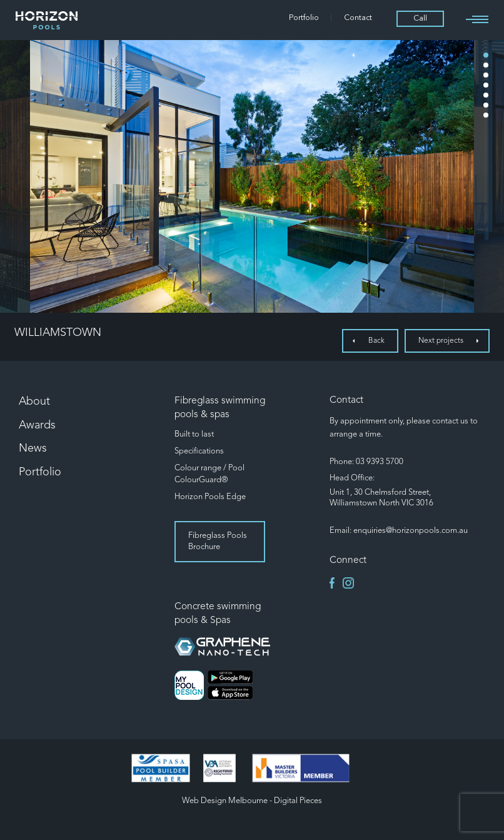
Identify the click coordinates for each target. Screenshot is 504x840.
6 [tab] (486, 105)
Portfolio (304, 18)
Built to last (194, 434)
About (34, 402)
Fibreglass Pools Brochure (218, 541)
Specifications (199, 451)
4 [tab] (486, 85)
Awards (37, 425)
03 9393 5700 (380, 462)
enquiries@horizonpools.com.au (411, 531)
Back (376, 341)
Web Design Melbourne (225, 801)
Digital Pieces (298, 801)
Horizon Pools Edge (210, 497)
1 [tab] (486, 55)
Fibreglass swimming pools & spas (220, 408)
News (33, 448)
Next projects (441, 341)
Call (420, 19)
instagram (348, 583)
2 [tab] (486, 65)
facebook (335, 583)
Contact (358, 18)
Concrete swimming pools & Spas (218, 614)
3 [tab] (486, 75)
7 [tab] (486, 115)
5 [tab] (486, 95)
